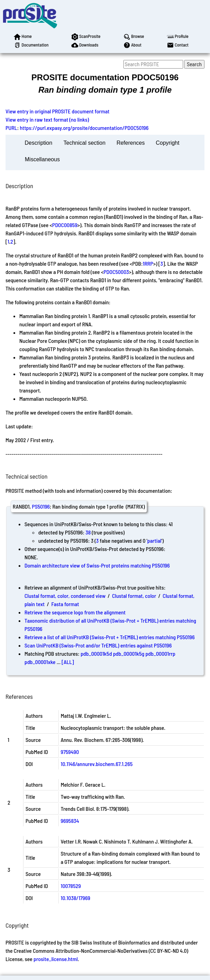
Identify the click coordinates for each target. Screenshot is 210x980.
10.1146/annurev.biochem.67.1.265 (97, 764)
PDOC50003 (116, 272)
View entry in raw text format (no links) (47, 119)
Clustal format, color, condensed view (65, 596)
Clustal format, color (134, 596)
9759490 (70, 752)
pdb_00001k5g (129, 654)
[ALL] (68, 662)
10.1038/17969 (76, 898)
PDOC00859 (65, 225)
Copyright (168, 143)
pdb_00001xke (40, 662)
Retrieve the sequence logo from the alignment (75, 612)
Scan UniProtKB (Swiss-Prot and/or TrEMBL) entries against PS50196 (98, 645)
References (131, 143)
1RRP (148, 263)
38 (88, 532)
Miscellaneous (42, 159)
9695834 (70, 821)
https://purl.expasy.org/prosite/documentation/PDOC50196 (84, 128)
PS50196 (41, 506)
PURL (11, 128)
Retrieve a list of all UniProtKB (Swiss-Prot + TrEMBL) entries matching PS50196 (109, 637)
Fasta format (65, 604)
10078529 (71, 886)
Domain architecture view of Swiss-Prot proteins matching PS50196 (97, 565)
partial (154, 540)
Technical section (84, 143)
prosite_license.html (56, 959)
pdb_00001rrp (161, 654)
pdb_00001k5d (96, 654)
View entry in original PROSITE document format (57, 111)
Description (39, 143)
